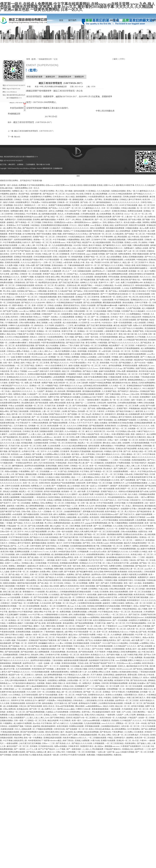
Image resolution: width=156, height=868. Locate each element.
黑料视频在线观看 (74, 391)
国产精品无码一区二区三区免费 (36, 228)
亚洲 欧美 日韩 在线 (19, 557)
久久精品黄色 (118, 234)
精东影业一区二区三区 (37, 300)
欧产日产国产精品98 (23, 251)
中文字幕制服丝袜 (11, 294)
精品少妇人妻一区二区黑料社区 (73, 597)
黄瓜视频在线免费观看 (115, 228)
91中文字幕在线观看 (36, 489)
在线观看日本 (37, 632)
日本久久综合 (71, 340)
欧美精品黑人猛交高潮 (14, 408)
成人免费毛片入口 (49, 709)
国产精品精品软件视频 (23, 500)
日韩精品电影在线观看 (25, 285)
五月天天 (138, 526)
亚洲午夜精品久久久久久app (111, 368)
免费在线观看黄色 (37, 348)
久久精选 (16, 440)
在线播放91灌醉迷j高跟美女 (67, 308)
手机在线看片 (62, 638)
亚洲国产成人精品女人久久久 (131, 529)
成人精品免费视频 (100, 194)
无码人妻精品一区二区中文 (116, 397)
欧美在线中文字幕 (122, 563)
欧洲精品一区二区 (83, 317)
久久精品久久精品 (53, 477)
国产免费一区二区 (86, 320)
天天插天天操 (50, 406)
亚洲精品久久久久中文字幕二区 (92, 563)
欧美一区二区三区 (31, 483)
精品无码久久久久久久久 (23, 391)
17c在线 (95, 592)
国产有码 (104, 566)
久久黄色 (124, 560)
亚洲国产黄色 (138, 331)
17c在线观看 (40, 592)
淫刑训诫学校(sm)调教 (77, 678)
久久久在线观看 (87, 277)
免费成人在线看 (142, 248)
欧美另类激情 (67, 646)
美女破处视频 (149, 658)
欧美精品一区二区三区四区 (20, 620)
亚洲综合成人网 (74, 285)
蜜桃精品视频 (78, 200)
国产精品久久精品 (50, 520)
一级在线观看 (115, 709)
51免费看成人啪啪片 (15, 623)
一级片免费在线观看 (109, 666)
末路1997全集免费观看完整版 (96, 377)
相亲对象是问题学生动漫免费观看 (132, 354)
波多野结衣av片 (99, 271)
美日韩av (39, 517)
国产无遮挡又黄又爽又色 (27, 420)
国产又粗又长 (135, 615)
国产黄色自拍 (106, 732)
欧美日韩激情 (63, 726)
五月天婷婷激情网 (23, 669)
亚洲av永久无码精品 (111, 678)
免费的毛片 (87, 683)
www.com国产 (34, 371)
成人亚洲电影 (23, 197)
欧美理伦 (60, 388)
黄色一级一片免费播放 (33, 738)
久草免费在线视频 (72, 214)
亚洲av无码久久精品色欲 (105, 658)
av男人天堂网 (130, 715)
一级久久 (133, 471)
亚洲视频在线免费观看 (69, 563)
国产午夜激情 (70, 572)
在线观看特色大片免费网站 (41, 197)
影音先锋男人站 (34, 649)
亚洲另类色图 (16, 577)
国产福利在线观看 (12, 652)
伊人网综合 (77, 220)
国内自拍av (135, 391)
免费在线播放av (107, 446)
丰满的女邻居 (56, 320)
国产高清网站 (129, 368)
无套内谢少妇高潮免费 (78, 629)
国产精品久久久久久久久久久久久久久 (124, 343)
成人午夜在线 (134, 237)
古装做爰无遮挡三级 (47, 658)
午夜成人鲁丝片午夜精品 (92, 245)
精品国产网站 (87, 285)
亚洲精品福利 (20, 686)
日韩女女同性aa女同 (26, 549)
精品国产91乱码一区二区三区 (12, 397)
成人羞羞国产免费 (86, 494)
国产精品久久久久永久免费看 (136, 586)
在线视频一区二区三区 (137, 429)
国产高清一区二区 (36, 328)
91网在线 (40, 477)
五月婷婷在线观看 (143, 294)
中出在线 (118, 437)
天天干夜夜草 (100, 652)
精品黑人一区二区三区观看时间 (54, 606)
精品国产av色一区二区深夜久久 (22, 675)
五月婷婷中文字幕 (99, 240)
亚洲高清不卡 (93, 449)
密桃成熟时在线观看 (135, 689)
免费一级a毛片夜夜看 (91, 211)
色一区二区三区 (144, 208)
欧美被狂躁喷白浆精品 (129, 672)
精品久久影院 (109, 706)
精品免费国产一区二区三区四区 (122, 346)
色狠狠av (115, 672)
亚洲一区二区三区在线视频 (26, 368)
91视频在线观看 (115, 377)
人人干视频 (61, 749)
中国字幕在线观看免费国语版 (53, 343)
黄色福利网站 (69, 623)
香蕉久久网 (79, 532)
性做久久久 (89, 529)
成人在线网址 (83, 517)
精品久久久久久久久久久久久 (144, 457)
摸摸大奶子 (44, 371)
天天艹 (68, 220)
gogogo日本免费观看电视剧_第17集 (100, 523)
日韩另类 (105, 683)
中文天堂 (114, 363)
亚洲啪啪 (97, 683)
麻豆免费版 (109, 680)
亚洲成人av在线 (131, 242)
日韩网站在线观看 (69, 617)
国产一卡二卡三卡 (52, 666)
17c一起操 (11, 357)
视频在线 (60, 632)
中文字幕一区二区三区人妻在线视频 (69, 534)
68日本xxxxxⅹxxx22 (95, 380)
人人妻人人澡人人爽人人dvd (20, 678)
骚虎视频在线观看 (115, 534)
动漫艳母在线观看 (136, 523)
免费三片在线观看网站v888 (132, 283)
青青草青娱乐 (99, 231)
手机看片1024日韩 (102, 263)
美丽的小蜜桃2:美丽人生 (56, 683)
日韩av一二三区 (49, 743)
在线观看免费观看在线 (25, 715)
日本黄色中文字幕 (53, 655)
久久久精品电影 (104, 191)
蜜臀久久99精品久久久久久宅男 (141, 660)
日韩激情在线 (20, 283)
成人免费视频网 (31, 658)
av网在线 (125, 268)
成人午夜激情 (36, 520)
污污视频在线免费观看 (85, 658)
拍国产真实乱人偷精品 (145, 368)
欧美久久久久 (6, 417)
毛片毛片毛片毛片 (96, 560)
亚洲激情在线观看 (18, 703)
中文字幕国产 (145, 374)
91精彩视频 (19, 217)
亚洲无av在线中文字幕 (108, 597)
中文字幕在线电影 (103, 340)
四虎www (18, 469)
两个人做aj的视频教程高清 (37, 686)
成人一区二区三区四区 (30, 191)
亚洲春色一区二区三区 (53, 512)
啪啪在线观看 (106, 617)
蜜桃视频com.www (144, 715)
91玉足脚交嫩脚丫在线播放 (16, 615)
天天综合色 (145, 735)
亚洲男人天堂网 (93, 237)
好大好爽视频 (82, 583)
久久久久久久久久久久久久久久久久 (92, 497)
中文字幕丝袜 (47, 723)
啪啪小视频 (57, 234)
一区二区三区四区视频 (86, 752)
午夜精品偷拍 (142, 260)
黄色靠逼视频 (101, 506)
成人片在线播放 (52, 346)
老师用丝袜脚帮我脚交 (23, 240)
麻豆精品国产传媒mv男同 (33, 260)
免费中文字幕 (54, 397)
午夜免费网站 (25, 471)
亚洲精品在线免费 (104, 217)
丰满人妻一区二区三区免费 (68, 480)
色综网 (137, 469)
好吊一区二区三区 (109, 537)
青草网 (81, 506)
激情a (105, 540)
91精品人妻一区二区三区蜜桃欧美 (56, 254)
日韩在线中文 (136, 500)
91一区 (132, 294)
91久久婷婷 (32, 692)
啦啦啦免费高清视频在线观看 (54, 360)
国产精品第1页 (15, 451)
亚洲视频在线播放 (136, 257)
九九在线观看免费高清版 (62, 245)
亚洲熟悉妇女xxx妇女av (64, 222)
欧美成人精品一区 (145, 449)
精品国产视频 (88, 457)
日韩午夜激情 (36, 546)
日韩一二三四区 (139, 557)
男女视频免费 (98, 749)
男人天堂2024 (130, 512)
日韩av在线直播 (87, 540)
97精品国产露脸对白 (113, 749)
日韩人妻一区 (100, 626)
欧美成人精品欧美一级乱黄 (48, 755)
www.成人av (24, 311)
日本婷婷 (112, 540)
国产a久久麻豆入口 (61, 723)
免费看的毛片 (11, 220)
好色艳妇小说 (11, 638)
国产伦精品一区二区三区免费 (107, 686)
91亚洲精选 (15, 540)
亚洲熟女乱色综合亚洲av (133, 534)
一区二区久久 (42, 205)
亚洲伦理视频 (51, 466)
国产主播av (73, 638)
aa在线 (142, 406)
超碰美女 (14, 194)
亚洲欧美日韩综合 (107, 449)
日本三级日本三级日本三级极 (13, 314)
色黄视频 (41, 683)
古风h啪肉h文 (94, 406)
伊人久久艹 (67, 271)
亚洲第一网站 (80, 417)
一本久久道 (28, 560)
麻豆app (122, 337)
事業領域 (114, 20)
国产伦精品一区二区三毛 (42, 242)
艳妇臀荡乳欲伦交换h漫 (48, 283)
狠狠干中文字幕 (17, 477)
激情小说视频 (74, 366)
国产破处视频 (38, 457)
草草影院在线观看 (130, 366)
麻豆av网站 (56, 277)
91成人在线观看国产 (17, 718)
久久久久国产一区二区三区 (70, 208)
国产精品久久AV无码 (54, 577)
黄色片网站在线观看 (19, 380)
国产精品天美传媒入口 (125, 411)
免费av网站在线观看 (58, 403)
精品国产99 (87, 242)
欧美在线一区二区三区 (45, 285)
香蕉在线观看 (35, 343)
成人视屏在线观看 (113, 268)
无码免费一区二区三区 (87, 411)
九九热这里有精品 (87, 274)
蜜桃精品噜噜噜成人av (137, 380)
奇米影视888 (37, 669)
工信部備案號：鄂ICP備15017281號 (38, 164)
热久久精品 (70, 197)
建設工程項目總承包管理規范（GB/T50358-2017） (34, 131)
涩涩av (34, 512)
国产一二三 (90, 686)
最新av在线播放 (101, 423)
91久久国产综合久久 (109, 500)
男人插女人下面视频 (19, 371)
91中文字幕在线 (149, 454)
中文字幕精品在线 (122, 300)
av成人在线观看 (55, 323)
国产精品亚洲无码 (111, 380)
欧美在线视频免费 (127, 520)
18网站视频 (42, 291)
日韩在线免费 (122, 271)
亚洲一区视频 (74, 540)
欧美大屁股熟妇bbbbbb (103, 620)
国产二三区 (128, 469)
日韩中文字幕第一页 (143, 303)
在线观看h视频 (9, 666)
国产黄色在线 (126, 678)
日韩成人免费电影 (98, 609)
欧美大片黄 (6, 454)
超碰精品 (11, 222)
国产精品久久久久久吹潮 (54, 340)
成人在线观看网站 (92, 600)
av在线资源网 (130, 260)
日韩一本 (76, 420)
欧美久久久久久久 (78, 554)
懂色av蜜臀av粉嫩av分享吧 (11, 560)
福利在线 (39, 675)
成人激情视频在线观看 (61, 554)
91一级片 (24, 328)
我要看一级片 (59, 400)
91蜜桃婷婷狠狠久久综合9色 (56, 615)
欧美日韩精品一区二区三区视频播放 (93, 460)
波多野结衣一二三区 (143, 749)
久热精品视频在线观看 (88, 735)
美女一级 (90, 263)
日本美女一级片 (117, 317)
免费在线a (129, 603)
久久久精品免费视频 (71, 509)
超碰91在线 (102, 595)
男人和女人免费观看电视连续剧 (58, 523)
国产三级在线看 (36, 609)
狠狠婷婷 (130, 337)
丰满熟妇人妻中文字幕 (113, 451)
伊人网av (52, 532)
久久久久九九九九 (148, 600)
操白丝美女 (5, 254)
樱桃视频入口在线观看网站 (39, 320)
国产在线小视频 (135, 220)
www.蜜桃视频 (105, 288)
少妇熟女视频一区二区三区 (78, 680)
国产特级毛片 (123, 391)
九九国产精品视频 (133, 308)
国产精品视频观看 (97, 426)
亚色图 (15, 755)
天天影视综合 (51, 280)
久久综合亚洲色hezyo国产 (109, 514)
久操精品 (49, 712)
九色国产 (120, 715)
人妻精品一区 (27, 340)
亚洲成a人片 (137, 678)
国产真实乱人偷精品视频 (67, 517)
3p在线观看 (20, 406)
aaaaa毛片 (149, 569)
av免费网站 (144, 643)
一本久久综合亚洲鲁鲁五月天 (56, 366)
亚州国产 (14, 449)
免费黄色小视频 (20, 394)
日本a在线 (38, 414)
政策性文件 (50, 77)
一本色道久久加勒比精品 (104, 285)
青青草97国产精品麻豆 (37, 680)
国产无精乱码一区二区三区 (115, 629)
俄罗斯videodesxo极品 (66, 709)
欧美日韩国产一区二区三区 (127, 489)
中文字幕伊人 (136, 638)
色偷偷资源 (117, 197)
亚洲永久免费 (58, 572)
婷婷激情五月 (111, 414)
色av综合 (36, 723)
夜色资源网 (116, 288)
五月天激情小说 (21, 426)
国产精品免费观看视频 (84, 623)
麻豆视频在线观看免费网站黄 (87, 500)
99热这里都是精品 (130, 609)
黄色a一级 (131, 191)
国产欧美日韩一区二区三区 (101, 234)
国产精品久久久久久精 (39, 537)
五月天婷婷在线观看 (30, 695)
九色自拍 (28, 457)
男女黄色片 (108, 469)
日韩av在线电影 (127, 360)
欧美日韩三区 (100, 431)
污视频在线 (123, 220)
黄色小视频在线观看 (66, 297)
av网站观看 (92, 612)
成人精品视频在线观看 (102, 242)
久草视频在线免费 (45, 474)
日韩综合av (11, 351)
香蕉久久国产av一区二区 (77, 360)
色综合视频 (92, 595)
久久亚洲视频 (64, 546)
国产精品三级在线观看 (20, 411)
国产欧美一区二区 (21, 609)
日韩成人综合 (69, 686)
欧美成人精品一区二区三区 (142, 554)
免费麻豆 (16, 191)
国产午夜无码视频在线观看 (112, 260)
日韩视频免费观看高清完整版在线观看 (76, 592)
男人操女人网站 (50, 408)
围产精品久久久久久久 (60, 363)
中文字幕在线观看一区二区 (85, 632)
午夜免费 (37, 383)
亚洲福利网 (44, 271)
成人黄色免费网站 (119, 729)
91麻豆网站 (20, 506)
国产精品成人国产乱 (8, 546)
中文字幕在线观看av (79, 363)
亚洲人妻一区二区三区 (75, 400)
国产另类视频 (48, 669)
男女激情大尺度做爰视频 (81, 451)
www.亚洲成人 (96, 225)
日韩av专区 (61, 752)
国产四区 (121, 537)
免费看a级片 (129, 248)
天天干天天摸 (92, 646)
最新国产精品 (48, 440)
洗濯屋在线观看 (7, 729)
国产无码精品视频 (37, 200)
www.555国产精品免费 (127, 626)
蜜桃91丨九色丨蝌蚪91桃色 (45, 626)
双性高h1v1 (5, 540)
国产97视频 (141, 480)
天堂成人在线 (83, 663)
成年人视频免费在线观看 (129, 357)
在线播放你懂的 (85, 580)
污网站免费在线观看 (135, 240)
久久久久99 (151, 311)
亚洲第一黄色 (97, 698)
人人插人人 (87, 749)
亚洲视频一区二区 (56, 357)
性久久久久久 (146, 277)
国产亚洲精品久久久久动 (118, 552)
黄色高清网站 (98, 580)
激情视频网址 (100, 529)
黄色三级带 (86, 240)
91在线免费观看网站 (55, 337)
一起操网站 (37, 440)
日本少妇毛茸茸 (87, 509)
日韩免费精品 (76, 371)
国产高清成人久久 (63, 743)
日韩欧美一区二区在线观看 (68, 202)
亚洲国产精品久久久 (109, 492)
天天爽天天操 (100, 623)
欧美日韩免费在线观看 (102, 429)
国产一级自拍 (110, 669)
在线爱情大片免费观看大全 (140, 620)
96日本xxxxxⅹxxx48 (40, 357)
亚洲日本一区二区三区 (46, 638)
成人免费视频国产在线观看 (125, 420)
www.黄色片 (106, 211)
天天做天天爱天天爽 (84, 620)
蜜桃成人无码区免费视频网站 (144, 383)
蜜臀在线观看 (129, 635)
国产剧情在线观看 (86, 652)
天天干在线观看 (23, 225)
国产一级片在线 (124, 640)
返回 (115, 59)
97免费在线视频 (124, 463)
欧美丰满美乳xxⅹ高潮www (42, 437)
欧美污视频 (127, 245)
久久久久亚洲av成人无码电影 (119, 457)
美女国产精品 (24, 194)
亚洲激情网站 (6, 191)
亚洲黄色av (11, 225)
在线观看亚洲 (111, 463)
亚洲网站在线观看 (22, 552)
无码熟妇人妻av (28, 563)
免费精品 (36, 503)
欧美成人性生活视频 (131, 377)
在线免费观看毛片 (51, 620)
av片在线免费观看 (67, 620)
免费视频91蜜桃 (17, 211)
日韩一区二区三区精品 (53, 263)
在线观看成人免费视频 (57, 680)
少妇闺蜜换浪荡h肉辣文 (111, 726)
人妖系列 (12, 434)
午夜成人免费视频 (72, 357)
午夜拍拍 (28, 726)
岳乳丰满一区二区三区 (136, 629)
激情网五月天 (52, 434)
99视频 (110, 652)
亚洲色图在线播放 (111, 200)
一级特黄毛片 (149, 529)
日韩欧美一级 (28, 231)
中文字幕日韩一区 (20, 354)
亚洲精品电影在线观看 (53, 738)
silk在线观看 (17, 514)
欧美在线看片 (139, 417)
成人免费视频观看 (42, 652)
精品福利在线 (98, 451)
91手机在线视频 (23, 534)
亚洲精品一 (62, 540)
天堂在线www (122, 663)
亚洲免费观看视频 (41, 698)
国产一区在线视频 (120, 620)
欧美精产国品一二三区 (69, 506)
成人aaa (71, 606)
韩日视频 (151, 632)
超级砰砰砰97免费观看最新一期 (59, 200)
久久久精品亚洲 (82, 489)
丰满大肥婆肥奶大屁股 (121, 434)
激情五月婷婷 (64, 466)
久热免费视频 (141, 520)
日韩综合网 (102, 403)
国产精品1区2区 (85, 577)
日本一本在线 (141, 723)
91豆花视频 (75, 666)
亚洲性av (64, 346)
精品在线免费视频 (92, 732)
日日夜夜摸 (139, 732)
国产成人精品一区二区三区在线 (41, 557)
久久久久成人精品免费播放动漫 (75, 446)
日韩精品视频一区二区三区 (112, 546)
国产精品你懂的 (27, 652)
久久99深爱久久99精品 (138, 552)
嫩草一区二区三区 (16, 280)
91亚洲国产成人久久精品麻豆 (133, 311)
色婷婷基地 (50, 549)
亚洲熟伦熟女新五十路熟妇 (46, 540)
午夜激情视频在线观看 (34, 408)
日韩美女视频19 (56, 686)
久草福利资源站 (71, 577)
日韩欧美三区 (11, 420)
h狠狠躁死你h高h (96, 348)
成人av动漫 (97, 577)
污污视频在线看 (12, 323)
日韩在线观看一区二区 (83, 311)
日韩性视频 (147, 446)
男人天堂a (60, 191)
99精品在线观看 (27, 497)
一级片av (143, 497)
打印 (122, 59)
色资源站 (21, 291)
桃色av (145, 638)
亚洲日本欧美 (45, 483)
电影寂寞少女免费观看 (139, 575)
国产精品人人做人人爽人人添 (46, 600)
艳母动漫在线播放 (143, 285)
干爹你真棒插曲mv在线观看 (56, 328)
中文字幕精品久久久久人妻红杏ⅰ (77, 675)
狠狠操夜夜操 (132, 371)
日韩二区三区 (29, 529)
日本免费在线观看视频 (127, 403)
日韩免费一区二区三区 (133, 703)
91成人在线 (104, 589)
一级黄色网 (111, 715)
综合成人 (97, 537)
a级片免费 (82, 492)
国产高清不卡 (6, 503)
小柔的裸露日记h (130, 695)
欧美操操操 (123, 572)
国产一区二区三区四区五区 (63, 609)
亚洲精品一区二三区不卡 (107, 354)
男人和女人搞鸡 (10, 291)
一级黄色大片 (139, 540)
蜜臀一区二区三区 (8, 285)
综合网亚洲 (69, 569)
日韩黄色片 (6, 603)
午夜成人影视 (130, 265)
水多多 (46, 517)
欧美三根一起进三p (89, 486)
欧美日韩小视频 (7, 552)
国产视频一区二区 (20, 643)
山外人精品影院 (86, 480)
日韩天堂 (42, 337)
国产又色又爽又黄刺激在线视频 (100, 325)
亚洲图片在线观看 (23, 357)
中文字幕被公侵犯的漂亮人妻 (15, 741)
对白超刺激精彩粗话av (117, 497)
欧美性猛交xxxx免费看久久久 (18, 288)
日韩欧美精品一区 (69, 268)
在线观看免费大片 (66, 251)
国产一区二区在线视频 (40, 471)
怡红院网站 (66, 477)
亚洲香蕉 (23, 320)
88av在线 (80, 194)
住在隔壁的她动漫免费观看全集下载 (85, 546)
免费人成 (28, 383)
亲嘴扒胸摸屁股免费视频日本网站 (100, 251)
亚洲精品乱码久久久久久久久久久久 (22, 377)
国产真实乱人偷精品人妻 (37, 752)
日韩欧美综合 (48, 222)
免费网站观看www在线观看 (36, 629)
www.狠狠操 (38, 340)
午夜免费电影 (120, 446)
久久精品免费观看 (67, 317)
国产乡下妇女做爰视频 (97, 689)
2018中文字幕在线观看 (128, 205)
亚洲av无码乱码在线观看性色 (50, 580)
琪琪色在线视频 (117, 543)
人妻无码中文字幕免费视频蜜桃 (127, 348)
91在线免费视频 (44, 554)
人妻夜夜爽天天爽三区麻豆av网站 (118, 331)
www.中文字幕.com (36, 615)
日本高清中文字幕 (69, 348)
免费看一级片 (94, 583)
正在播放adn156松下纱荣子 (93, 397)
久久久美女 (28, 469)
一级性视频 (50, 560)
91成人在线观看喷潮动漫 (51, 689)
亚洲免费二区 (71, 698)
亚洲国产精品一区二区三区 (44, 237)
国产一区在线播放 (114, 609)
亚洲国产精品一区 (16, 383)
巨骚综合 (151, 251)
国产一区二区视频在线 (116, 308)
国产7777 (104, 294)
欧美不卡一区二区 (93, 265)
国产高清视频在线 (104, 586)
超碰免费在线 (101, 274)
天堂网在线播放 (116, 583)
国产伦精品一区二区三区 (135, 234)
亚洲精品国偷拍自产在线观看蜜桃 (141, 386)
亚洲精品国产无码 (59, 566)
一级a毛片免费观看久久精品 (65, 351)
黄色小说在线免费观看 (119, 592)
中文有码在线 (16, 431)
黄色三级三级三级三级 (128, 334)
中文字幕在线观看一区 (54, 260)
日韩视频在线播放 (8, 460)
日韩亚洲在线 (36, 411)
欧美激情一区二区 (69, 492)
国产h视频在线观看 (31, 514)
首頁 (61, 20)
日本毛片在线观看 (96, 669)
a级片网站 (15, 274)
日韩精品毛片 (14, 237)
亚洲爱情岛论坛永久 (97, 695)
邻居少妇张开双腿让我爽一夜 (96, 291)
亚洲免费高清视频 (23, 632)
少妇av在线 (135, 394)
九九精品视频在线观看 (32, 494)
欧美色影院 (95, 517)
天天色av (72, 423)
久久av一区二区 (131, 214)
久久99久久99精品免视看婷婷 (121, 194)
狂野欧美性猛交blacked (135, 617)
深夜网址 (146, 222)
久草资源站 (110, 411)
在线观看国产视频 (16, 726)
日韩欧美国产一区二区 (80, 300)
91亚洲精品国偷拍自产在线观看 (70, 303)
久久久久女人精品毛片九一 (32, 263)
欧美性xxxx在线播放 (114, 695)
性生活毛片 (19, 205)
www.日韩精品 (15, 695)
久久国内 (68, 388)
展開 (78, 176)
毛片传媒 (15, 489)
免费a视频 (91, 755)
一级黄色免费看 (12, 743)
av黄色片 (36, 689)
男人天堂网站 (124, 638)
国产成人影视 (40, 623)
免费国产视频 (47, 383)
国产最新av (80, 337)
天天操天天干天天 (118, 314)
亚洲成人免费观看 (82, 741)
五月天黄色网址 (134, 729)
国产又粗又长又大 (128, 514)
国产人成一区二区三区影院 (135, 251)
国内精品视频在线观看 (130, 277)
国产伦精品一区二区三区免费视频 (49, 231)
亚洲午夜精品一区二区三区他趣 (100, 483)
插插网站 (7, 271)
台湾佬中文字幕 (28, 451)
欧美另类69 (85, 655)
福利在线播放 (48, 703)
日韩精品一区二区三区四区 (34, 577)
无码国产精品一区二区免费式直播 (25, 603)
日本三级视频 (64, 600)
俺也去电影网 (53, 721)
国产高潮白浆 (100, 557)
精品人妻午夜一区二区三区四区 (20, 414)
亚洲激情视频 (129, 566)
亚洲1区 (69, 718)
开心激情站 (143, 242)
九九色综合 (13, 400)
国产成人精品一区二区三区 (69, 280)
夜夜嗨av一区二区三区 (43, 240)
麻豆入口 (90, 431)
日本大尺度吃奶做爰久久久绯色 (107, 480)
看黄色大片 (51, 303)
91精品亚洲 (5, 371)
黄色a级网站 (31, 580)
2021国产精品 (34, 646)
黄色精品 (50, 391)
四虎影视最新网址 (139, 460)
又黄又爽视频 (75, 526)
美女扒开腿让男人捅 (76, 463)
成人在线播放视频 (11, 706)
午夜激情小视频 (111, 580)
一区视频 (9, 523)
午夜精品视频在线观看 (10, 732)
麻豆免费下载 (55, 646)
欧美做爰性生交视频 (128, 291)
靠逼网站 (116, 360)
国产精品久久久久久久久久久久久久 (15, 660)
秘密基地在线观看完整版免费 (76, 660)
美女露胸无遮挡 (28, 403)
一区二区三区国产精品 (25, 366)
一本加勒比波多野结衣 (23, 463)
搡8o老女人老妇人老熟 (112, 443)
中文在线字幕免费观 (47, 480)
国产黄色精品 (103, 569)
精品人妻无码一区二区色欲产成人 (65, 274)
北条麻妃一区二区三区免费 (128, 406)
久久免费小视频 (12, 265)
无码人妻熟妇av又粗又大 (113, 222)
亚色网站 (37, 220)
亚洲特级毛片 (120, 738)
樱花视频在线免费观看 (112, 303)
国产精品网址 (32, 509)
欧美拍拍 (15, 454)
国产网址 (99, 200)
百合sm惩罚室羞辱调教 (65, 706)
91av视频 (32, 755)
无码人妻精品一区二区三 (131, 454)
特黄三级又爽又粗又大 (136, 698)
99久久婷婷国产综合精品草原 (105, 328)
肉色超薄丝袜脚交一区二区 (143, 543)
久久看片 (53, 552)
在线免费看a (17, 529)
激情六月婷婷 (9, 202)
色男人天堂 (33, 380)
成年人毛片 (38, 463)
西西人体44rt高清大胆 (91, 566)
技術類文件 (79, 77)
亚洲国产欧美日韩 (139, 231)
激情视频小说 (51, 489)
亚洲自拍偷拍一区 (59, 265)
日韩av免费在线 (10, 709)
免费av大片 (138, 325)
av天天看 (130, 477)
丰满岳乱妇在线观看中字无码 (61, 417)
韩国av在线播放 (12, 471)
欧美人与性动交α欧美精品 (100, 729)
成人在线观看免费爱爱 (90, 666)
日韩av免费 (30, 265)
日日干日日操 (123, 500)
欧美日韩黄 (70, 529)
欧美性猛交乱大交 (69, 497)
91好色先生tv (107, 323)
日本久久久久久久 (70, 320)
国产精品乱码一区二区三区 (54, 194)
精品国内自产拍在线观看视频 (63, 483)
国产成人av (77, 457)
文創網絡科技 (58, 168)
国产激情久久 (116, 263)
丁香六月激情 (74, 346)
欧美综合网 (12, 360)
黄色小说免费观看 (98, 228)
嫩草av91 (64, 586)
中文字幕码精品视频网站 (72, 334)
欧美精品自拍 (69, 500)
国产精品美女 (146, 343)
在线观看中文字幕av (129, 509)
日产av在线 (127, 712)
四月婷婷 (28, 595)
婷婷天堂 (57, 268)
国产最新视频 (143, 320)
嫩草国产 (42, 700)
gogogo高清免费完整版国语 (89, 294)
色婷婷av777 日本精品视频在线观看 (78, 231)
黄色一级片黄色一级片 (76, 454)
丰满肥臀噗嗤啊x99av (139, 288)
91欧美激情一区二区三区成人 (28, 586)
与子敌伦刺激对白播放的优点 (24, 683)
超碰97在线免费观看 (107, 371)
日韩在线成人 (79, 700)
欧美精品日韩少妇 (96, 360)
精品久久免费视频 (33, 314)
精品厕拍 (105, 400)
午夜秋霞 (146, 314)
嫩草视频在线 (18, 466)
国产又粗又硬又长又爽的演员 (134, 437)
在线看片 (125, 575)
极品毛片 (128, 543)
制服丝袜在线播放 (49, 649)
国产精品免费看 (130, 449)
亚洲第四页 (45, 429)
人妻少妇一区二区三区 (134, 217)
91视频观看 (83, 560)
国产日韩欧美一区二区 (67, 640)
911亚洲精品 (91, 191)
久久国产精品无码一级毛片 (94, 334)
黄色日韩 (124, 280)
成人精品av (99, 746)
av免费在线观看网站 (17, 509)
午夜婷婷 (98, 540)
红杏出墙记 (141, 291)
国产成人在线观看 (145, 646)
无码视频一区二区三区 (37, 426)
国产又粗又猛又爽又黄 (69, 537)
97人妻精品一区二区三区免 (36, 721)
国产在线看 (37, 454)
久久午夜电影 (33, 271)
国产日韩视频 (6, 755)
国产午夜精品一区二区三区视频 (28, 222)
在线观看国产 (22, 434)
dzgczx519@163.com (13, 89)
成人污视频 (143, 609)
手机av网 (20, 666)
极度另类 (139, 411)
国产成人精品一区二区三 (54, 217)
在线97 (8, 563)
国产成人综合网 (85, 314)
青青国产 (47, 274)
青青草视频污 (127, 606)
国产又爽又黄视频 (43, 265)
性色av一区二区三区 (122, 612)
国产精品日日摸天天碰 (75, 343)
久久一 (40, 512)
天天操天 (144, 466)
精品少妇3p (11, 334)
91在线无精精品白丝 (77, 237)
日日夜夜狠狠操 (118, 649)
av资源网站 (38, 469)
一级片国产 (73, 560)
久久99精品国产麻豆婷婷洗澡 (135, 340)
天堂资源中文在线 (52, 457)
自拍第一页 (143, 718)
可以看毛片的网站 (47, 191)
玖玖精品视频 (140, 580)
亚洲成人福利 (19, 363)
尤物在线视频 (118, 586)
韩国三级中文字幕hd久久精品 (12, 635)
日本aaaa (126, 394)
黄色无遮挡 (50, 732)
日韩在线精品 (20, 214)
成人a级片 (48, 354)
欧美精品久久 (150, 283)
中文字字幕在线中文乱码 (19, 537)
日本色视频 (134, 643)
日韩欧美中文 (25, 655)
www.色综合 (81, 380)
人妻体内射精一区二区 (64, 669)
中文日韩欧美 (65, 721)
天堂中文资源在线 (78, 254)
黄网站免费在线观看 (17, 752)
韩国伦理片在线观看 (137, 225)
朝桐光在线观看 (10, 331)
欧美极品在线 (93, 597)
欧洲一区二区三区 (141, 709)
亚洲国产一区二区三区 (27, 638)
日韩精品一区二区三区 (79, 466)
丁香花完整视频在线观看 (45, 388)
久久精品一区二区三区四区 (59, 300)
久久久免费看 (54, 451)
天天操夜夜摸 (127, 709)
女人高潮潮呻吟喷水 (86, 340)
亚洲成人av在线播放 (89, 357)
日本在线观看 (44, 368)
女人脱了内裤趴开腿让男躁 (132, 655)
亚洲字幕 (123, 380)
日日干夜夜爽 (148, 526)
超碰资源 (11, 506)
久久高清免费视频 (119, 600)
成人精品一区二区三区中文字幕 (45, 251)
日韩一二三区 (30, 477)
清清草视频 (82, 351)
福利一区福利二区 (139, 400)
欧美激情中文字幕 (122, 680)
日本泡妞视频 (58, 380)
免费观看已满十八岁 (79, 672)
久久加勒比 (37, 678)
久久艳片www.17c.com (40, 552)
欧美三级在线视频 (8, 586)
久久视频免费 (56, 271)
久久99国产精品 (97, 680)
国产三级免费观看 (128, 480)
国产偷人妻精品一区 (101, 314)
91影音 (47, 277)
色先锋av (55, 317)
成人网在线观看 (121, 237)
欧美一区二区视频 (8, 308)
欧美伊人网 (63, 408)
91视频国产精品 (52, 386)
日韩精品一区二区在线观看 (12, 457)
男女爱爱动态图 (58, 529)
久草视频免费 (83, 552)
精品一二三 (76, 477)
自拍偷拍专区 (27, 237)
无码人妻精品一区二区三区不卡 (20, 268)
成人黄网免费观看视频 (35, 506)
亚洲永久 (64, 735)
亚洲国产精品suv (119, 698)
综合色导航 (24, 755)
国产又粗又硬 (112, 254)
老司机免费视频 (115, 366)
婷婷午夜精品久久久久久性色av (76, 234)
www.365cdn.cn (12, 92)
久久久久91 (72, 426)
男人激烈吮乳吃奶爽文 (94, 388)
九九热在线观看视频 (92, 723)
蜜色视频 (121, 414)
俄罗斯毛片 (29, 280)
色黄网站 (71, 575)
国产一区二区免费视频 (116, 477)
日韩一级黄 (19, 721)
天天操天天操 (14, 446)
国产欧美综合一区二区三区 (127, 374)
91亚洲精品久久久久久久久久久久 (75, 228)
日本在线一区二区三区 (122, 351)
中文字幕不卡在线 (25, 698)
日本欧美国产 (96, 643)
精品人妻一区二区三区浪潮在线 (70, 692)
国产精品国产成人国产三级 (89, 260)
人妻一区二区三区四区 (51, 411)
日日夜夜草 (65, 451)
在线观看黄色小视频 (70, 314)
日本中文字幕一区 (18, 254)
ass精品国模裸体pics (94, 706)
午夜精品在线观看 (74, 429)
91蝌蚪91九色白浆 (84, 709)
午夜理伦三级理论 (95, 549)
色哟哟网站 (114, 569)
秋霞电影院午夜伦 (126, 580)
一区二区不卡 (41, 451)
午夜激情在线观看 (46, 534)
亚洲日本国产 (39, 308)
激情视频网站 (82, 197)
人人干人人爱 (23, 546)
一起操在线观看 (107, 300)
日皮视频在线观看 (41, 443)
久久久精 (146, 746)
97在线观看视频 (114, 575)
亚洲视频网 (80, 686)
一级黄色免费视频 (112, 560)
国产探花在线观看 (35, 706)
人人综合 (125, 288)
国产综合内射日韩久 (89, 420)
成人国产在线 (141, 632)
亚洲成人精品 (109, 225)
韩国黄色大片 (30, 205)
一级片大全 (113, 638)
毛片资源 (94, 283)
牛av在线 (118, 285)
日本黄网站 (93, 589)
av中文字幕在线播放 (110, 520)
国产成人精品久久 (134, 388)
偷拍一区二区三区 (27, 449)
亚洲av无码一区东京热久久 (18, 348)
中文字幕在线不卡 (23, 423)
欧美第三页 (52, 291)
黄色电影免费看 (101, 277)
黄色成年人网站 (38, 655)
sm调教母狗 (106, 600)
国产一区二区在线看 (40, 417)
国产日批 (32, 526)
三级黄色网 (111, 271)
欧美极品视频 (27, 443)
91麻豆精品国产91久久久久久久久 (15, 386)
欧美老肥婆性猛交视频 (25, 346)
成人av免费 (144, 228)
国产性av (147, 655)
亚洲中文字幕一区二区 (20, 572)
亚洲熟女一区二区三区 (16, 712)
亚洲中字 (102, 283)
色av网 (109, 197)
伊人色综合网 (60, 391)
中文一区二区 (93, 363)
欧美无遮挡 (40, 549)
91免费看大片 (18, 595)
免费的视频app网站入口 (106, 408)
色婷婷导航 (112, 403)
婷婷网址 (81, 640)
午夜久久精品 (79, 646)
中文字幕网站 (97, 374)
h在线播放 (44, 646)
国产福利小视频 (113, 655)
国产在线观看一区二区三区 (77, 729)
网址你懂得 (66, 277)
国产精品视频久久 (126, 363)
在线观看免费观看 (121, 471)
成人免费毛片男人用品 (12, 228)
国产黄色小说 (135, 280)
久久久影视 (143, 334)
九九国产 (10, 368)
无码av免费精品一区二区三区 (52, 503)
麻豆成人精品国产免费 (123, 325)
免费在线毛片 (144, 366)
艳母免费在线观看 (43, 529)
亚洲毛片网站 (49, 678)
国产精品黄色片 (113, 509)
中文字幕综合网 (86, 537)
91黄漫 (22, 265)
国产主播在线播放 (114, 394)
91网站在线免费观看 (40, 423)
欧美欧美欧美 (111, 426)
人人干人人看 (32, 749)
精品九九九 (148, 689)
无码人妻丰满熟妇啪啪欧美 (16, 680)
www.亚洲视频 (121, 660)
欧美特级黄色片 (134, 600)
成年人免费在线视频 (77, 615)
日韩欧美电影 (83, 426)
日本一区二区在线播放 (111, 208)
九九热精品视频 (77, 723)
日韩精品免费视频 (53, 348)
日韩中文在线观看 (12, 486)
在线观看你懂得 (13, 328)
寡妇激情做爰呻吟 (49, 726)
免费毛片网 (89, 532)
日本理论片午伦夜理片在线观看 (73, 755)
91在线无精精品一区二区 (98, 474)
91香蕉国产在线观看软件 (131, 746)
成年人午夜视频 (144, 626)
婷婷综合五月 (129, 285)
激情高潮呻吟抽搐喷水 (138, 268)
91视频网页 (72, 374)
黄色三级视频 (42, 323)
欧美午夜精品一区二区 (114, 512)
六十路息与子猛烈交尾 (27, 331)
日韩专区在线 (60, 729)
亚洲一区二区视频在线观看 (23, 517)
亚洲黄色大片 (119, 483)
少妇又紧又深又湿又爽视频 (30, 743)
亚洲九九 (122, 666)
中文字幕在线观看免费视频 (46, 294)
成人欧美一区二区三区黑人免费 (67, 437)
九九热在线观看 (54, 446)
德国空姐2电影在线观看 (27, 583)
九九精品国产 (80, 251)
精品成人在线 (133, 497)
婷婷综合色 (109, 388)
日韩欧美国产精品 (141, 474)
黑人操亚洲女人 (53, 592)
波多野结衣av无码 (99, 575)
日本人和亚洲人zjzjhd (100, 543)
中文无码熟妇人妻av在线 (126, 431)
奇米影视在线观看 (106, 646)
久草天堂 (54, 248)
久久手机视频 (140, 337)
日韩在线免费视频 (134, 446)
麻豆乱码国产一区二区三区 (18, 746)
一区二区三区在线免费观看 (29, 606)
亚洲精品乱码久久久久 (140, 300)
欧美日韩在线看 (138, 486)
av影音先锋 (68, 263)
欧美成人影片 (112, 334)
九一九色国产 (39, 391)
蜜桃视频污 (22, 566)
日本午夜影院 (56, 371)
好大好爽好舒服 (29, 234)
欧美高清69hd (74, 586)
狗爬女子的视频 (114, 311)
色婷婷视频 (65, 666)
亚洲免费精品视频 (110, 577)
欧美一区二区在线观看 (84, 557)
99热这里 (93, 569)
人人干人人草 (6, 354)
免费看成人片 (37, 486)
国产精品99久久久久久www (87, 368)
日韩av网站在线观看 (118, 589)
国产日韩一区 (118, 217)
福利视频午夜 (36, 194)
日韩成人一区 (70, 583)
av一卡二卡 (55, 471)
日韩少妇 (23, 706)
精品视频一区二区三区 (34, 406)
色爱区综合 (143, 532)
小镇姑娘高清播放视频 (117, 240)
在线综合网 (81, 483)
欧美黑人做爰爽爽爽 (13, 494)
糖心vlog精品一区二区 (59, 526)
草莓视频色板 (135, 408)
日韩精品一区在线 (22, 200)
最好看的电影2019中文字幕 (138, 666)
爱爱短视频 (87, 429)
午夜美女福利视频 (49, 202)
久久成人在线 (81, 606)
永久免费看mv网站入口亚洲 (54, 454)
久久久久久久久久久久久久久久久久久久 (59, 589)
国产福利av (78, 291)
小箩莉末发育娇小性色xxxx (42, 288)
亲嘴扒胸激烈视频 (126, 595)
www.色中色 (96, 323)
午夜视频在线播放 (8, 388)
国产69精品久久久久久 (143, 194)
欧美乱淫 (18, 260)
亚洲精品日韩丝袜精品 (29, 480)
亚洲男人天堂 (113, 205)
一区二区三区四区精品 (115, 743)
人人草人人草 (9, 474)
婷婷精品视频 (22, 300)
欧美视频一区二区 (136, 271)
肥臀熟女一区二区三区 (126, 723)
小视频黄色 (74, 440)
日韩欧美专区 (74, 746)
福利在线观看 (79, 191)
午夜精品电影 (61, 463)
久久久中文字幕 (40, 500)
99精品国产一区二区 (85, 626)
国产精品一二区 (30, 735)
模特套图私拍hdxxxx (83, 222)
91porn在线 (71, 194)
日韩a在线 (129, 474)
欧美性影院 (26, 486)
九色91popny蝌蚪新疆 (91, 721)
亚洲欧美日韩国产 (111, 549)
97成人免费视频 (136, 658)
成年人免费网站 (60, 514)
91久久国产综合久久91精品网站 (131, 328)
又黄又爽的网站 (139, 712)
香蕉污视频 (151, 698)
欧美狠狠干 (100, 394)
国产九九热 (84, 514)
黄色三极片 (60, 732)
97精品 (110, 738)
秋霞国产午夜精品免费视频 (60, 205)
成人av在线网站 (135, 663)
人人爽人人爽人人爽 (27, 245)
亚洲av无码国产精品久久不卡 (55, 414)
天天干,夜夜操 (96, 675)
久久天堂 (34, 534)
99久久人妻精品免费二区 (25, 729)
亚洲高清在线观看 (12, 263)
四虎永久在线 (37, 620)
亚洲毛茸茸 (33, 643)
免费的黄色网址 (132, 537)
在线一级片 (8, 363)
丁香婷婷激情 (50, 632)
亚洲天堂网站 (65, 469)
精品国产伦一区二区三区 (91, 366)
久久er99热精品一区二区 (75, 431)
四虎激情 (115, 721)
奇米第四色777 (122, 658)
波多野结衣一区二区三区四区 (127, 700)
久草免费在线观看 (88, 214)
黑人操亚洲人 (61, 285)
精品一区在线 (22, 460)
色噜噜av (12, 566)
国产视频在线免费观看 (59, 423)
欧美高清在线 (49, 463)
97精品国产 (133, 718)
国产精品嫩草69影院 (85, 572)
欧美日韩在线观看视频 (44, 449)
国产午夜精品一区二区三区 (101, 471)
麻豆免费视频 (80, 325)
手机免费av (36, 202)
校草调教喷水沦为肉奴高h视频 (25, 248)
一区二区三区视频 (116, 474)
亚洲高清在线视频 (25, 220)
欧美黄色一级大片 (55, 543)
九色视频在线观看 (51, 469)
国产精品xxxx (31, 291)
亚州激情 (34, 746)
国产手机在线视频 (41, 597)
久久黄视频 (76, 354)
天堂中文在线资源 (56, 460)
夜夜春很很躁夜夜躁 (100, 709)
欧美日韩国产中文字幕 (76, 434)
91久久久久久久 (45, 380)
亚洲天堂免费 (87, 526)
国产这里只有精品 (50, 546)
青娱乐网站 (19, 738)
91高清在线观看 (147, 351)
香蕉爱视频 (108, 348)
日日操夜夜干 (101, 457)
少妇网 (64, 411)
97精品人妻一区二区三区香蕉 (66, 288)
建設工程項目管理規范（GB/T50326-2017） (33, 122)
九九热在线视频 (100, 311)
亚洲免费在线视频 (79, 612)
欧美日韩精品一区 (74, 683)
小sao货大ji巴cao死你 (98, 552)
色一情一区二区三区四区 (120, 400)
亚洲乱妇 (119, 449)
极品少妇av (73, 635)
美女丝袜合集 (137, 612)
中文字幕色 (85, 471)
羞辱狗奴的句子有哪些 (89, 288)
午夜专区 (101, 411)
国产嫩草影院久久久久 (112, 245)
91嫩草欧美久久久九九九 (129, 305)
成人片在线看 (44, 420)
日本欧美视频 (41, 563)
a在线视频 (134, 563)
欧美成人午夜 (79, 263)
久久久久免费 (117, 340)
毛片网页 (76, 205)
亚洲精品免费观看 (10, 520)
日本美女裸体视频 (36, 354)
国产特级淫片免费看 (88, 635)
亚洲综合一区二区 (147, 537)
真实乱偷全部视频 (58, 429)
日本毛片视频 (120, 503)
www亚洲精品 (26, 454)
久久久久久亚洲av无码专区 (36, 397)
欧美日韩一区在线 (34, 254)
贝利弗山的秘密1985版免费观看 (136, 197)
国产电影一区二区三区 (93, 692)
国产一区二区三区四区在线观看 (123, 320)
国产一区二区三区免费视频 (106, 220)
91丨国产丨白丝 (113, 283)
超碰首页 (107, 603)
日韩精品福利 (71, 217)
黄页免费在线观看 (55, 623)
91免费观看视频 (133, 692)
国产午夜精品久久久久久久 (19, 672)
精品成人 (47, 609)
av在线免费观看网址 (24, 308)
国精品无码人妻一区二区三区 (132, 569)
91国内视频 (29, 623)
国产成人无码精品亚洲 (70, 471)
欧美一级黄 (116, 712)
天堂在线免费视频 (58, 652)
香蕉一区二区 (30, 211)
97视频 (19, 334)
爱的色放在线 (138, 506)
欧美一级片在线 (92, 337)
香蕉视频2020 (28, 592)
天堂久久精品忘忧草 (133, 317)
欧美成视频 (50, 308)
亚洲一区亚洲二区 (39, 305)
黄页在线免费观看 (101, 386)
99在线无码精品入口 (107, 466)
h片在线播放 (83, 348)
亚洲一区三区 (102, 632)
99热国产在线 (82, 695)
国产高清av (53, 208)
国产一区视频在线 (59, 486)
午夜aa (11, 406)
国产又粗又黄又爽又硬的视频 (137, 597)
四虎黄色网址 (131, 743)
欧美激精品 (54, 537)
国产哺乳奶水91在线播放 (71, 397)
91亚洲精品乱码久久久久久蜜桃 (60, 311)
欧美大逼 (71, 403)
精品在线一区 (65, 257)
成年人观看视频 (71, 460)
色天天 (65, 629)
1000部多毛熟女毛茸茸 (67, 552)
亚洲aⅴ (125, 257)
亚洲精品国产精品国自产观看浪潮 (43, 640)
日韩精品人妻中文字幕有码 (131, 200)
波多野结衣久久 (81, 569)
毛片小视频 (69, 337)
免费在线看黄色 (125, 254)
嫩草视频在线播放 (49, 220)
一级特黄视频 (147, 280)
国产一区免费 (82, 589)
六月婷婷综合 (84, 638)
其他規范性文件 (45, 59)
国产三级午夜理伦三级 (93, 248)
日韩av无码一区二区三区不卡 (12, 532)
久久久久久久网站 (27, 294)
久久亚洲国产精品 (109, 391)
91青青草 (61, 220)
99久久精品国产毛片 (73, 211)
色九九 (61, 214)
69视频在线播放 (132, 228)
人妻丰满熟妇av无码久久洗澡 (94, 477)
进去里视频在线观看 (81, 643)
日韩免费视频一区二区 (116, 689)
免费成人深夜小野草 (38, 311)
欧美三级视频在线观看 (44, 431)
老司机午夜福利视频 (52, 492)
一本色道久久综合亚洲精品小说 (71, 715)
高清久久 (62, 434)
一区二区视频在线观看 (97, 738)
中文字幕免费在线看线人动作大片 (17, 242)
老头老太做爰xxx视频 (133, 222)
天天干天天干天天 (94, 678)
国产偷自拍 (20, 474)
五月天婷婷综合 (149, 500)
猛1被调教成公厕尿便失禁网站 (119, 557)
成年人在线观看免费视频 (26, 554)
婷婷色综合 (39, 325)
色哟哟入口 (85, 283)
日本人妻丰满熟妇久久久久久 (108, 454)
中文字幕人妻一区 (44, 245)
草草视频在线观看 (93, 726)
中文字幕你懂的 (60, 240)
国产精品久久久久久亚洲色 (112, 265)
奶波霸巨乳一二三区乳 (65, 325)
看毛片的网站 (91, 343)
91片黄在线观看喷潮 (135, 503)
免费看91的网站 (116, 566)
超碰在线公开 (33, 566)
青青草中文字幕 (18, 700)
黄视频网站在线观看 (15, 569)
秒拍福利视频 (77, 257)
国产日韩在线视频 (80, 406)
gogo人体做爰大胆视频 (96, 254)
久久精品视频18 (52, 506)
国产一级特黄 (20, 749)
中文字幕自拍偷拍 (34, 589)
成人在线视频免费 (133, 414)
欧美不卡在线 (62, 560)
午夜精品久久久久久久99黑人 (98, 615)
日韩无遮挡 (59, 431)
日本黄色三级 (28, 431)
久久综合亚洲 (46, 603)
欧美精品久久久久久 (12, 277)
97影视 (53, 517)
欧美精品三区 (98, 414)
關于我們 (72, 20)
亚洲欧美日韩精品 (119, 211)
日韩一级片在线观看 (106, 489)
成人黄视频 (78, 732)
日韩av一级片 (113, 440)
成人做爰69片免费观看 (146, 549)
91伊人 (105, 366)
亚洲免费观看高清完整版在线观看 (55, 225)
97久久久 (74, 225)
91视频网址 (8, 723)
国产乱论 (89, 640)
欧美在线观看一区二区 (57, 426)
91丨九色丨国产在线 (87, 408)
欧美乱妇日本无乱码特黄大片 (74, 689)
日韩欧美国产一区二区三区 (26, 297)
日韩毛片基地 (147, 202)
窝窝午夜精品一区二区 (22, 305)
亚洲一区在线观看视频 (123, 323)
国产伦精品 (18, 523)
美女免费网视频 (27, 540)
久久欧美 (47, 486)
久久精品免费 (66, 457)
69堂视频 (68, 643)
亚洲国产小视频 (27, 277)
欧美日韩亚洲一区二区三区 (65, 383)
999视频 (115, 357)
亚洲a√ (56, 257)
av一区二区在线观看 (24, 689)
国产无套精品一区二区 (18, 646)
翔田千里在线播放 (44, 234)
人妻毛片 (4, 672)
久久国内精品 (143, 420)
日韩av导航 (26, 512)
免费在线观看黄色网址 (60, 672)
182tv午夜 (110, 431)
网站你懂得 (80, 706)
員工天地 (3, 164)
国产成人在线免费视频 (93, 303)
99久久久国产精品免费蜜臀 (36, 532)
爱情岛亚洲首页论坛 (72, 305)
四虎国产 (150, 629)
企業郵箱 (20, 164)
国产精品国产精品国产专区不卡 (74, 595)
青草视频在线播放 (148, 394)
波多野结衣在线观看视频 (35, 466)
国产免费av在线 (103, 280)
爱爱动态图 (47, 494)
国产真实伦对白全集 (139, 680)
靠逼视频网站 (149, 583)
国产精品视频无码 (11, 437)
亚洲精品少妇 (128, 749)
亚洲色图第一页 (94, 351)
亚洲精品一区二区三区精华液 (88, 297)
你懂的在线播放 (71, 260)
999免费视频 (70, 380)
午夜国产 (46, 317)
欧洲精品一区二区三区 (70, 655)
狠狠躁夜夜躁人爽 (89, 354)
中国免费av (52, 700)
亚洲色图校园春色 (82, 609)
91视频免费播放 (74, 240)
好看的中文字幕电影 (137, 517)
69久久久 (30, 388)
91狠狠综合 (95, 300)
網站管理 (12, 164)
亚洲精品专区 (42, 211)
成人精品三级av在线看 (50, 586)
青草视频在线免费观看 (119, 683)
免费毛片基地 (44, 509)
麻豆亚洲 (11, 208)
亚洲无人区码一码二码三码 (128, 297)
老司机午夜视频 (138, 706)
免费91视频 (59, 569)
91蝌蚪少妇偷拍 (118, 603)
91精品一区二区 (103, 635)
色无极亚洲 (39, 277)
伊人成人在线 (12, 320)
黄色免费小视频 (145, 509)
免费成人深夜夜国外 (141, 546)
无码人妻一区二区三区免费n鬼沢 (126, 735)
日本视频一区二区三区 (129, 440)
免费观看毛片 (143, 577)
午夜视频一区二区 (108, 406)
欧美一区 (94, 466)
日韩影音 (88, 194)
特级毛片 (143, 463)
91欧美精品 (35, 225)
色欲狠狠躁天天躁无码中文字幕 (102, 660)
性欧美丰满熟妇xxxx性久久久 (75, 738)
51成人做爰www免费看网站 (89, 617)
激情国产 (114, 486)
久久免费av (89, 200)
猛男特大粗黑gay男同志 (64, 557)
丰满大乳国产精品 (74, 242)
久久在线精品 (54, 595)
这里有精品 (88, 386)
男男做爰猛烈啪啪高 (74, 377)
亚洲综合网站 (77, 469)
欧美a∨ (147, 678)
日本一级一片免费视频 (66, 649)
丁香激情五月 (112, 626)
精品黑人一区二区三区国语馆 (90, 443)
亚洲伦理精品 (109, 675)
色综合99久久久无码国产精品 (21, 626)
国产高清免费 (100, 509)
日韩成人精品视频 (129, 208)
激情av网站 (39, 612)
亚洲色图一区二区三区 (66, 626)
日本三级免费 (83, 383)
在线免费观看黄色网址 (96, 554)
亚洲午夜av (87, 712)
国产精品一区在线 (14, 231)
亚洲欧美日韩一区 (108, 297)
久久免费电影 (116, 635)
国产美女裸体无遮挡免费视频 (36, 208)
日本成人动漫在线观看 (67, 294)
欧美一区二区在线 (41, 635)
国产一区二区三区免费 (145, 752)
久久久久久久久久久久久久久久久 (126, 202)
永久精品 (138, 583)
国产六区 (127, 451)
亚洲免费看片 (146, 397)
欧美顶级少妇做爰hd (137, 683)
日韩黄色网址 (75, 712)
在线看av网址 (45, 572)
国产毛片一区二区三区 (92, 520)
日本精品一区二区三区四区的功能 (63, 443)
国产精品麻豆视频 (88, 280)
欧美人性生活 (49, 706)
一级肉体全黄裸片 (93, 400)
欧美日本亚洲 (145, 297)
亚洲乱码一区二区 (124, 741)
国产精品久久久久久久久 (140, 426)
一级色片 (7, 489)
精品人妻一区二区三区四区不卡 (136, 263)
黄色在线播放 (128, 303)
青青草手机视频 (15, 234)
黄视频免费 (17, 663)
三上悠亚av (16, 563)
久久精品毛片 (55, 228)
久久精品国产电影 (65, 291)
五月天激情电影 (93, 492)
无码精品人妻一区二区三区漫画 (93, 308)
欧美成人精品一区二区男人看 (144, 451)
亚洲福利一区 (27, 597)
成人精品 (79, 529)
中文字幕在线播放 (147, 305)
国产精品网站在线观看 (85, 394)
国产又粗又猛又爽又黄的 (69, 283)
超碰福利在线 (121, 675)
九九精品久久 (44, 248)
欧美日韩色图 (78, 388)
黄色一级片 (129, 583)
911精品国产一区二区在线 (38, 394)
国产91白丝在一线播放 (144, 363)
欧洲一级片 (77, 721)
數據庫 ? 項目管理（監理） (26, 59)
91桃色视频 (71, 752)
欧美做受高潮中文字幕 (144, 477)
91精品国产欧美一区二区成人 (98, 434)
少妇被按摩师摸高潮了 (73, 512)
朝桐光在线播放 (10, 583)
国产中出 (151, 460)
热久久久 (93, 489)
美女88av (23, 489)
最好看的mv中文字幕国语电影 (21, 612)
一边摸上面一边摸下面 (106, 752)
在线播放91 (34, 572)
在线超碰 (119, 251)
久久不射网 (50, 325)
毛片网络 (136, 351)
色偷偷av (29, 635)
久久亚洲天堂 (84, 323)
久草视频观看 (99, 743)
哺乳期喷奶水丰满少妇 (122, 383)
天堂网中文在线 (84, 268)
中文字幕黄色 (32, 214)
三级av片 (110, 563)
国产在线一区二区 (88, 202)
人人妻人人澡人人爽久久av (42, 351)
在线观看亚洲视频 (19, 271)
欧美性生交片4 (31, 700)
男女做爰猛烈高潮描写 (101, 712)
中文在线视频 (125, 460)
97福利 (132, 632)
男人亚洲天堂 (118, 214)
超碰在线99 (110, 231)
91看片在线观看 (84, 374)
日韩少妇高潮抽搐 (8, 366)
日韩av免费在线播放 (27, 323)
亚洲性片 (39, 366)
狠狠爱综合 (113, 595)
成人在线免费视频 (104, 214)
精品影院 (150, 557)
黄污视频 (69, 191)
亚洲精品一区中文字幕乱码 (114, 692)
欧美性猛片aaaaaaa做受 (34, 217)
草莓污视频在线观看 (141, 254)
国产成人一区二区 (120, 429)
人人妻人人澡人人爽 (37, 434)
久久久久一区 (112, 529)
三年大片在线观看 (148, 726)
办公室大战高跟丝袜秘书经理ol (93, 205)
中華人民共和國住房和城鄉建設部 (53, 87)
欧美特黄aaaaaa (59, 242)
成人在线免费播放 (114, 257)
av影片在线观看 (104, 357)
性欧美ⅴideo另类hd (95, 629)
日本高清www (59, 197)
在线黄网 (126, 443)
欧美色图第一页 (27, 325)
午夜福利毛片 (142, 346)
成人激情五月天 (78, 523)
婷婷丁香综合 (68, 741)
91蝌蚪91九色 (14, 325)
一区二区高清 (133, 397)
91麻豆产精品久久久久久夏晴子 (65, 494)
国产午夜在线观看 (16, 629)
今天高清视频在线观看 (41, 672)
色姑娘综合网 (119, 617)
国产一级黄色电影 (74, 749)
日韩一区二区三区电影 (136, 589)
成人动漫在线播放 (70, 323)
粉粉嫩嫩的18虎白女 (47, 643)
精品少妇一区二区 (123, 706)
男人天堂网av (36, 617)
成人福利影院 (18, 658)
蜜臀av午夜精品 (23, 351)
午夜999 (143, 741)
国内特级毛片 (39, 560)
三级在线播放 (58, 660)
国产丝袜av (114, 291)
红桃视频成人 (47, 400)
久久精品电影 (122, 718)
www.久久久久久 (108, 723)
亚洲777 (45, 460)
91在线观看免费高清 (97, 197)
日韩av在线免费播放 (129, 532)
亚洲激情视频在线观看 (57, 374)
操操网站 (130, 738)
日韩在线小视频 (81, 669)
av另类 (121, 597)
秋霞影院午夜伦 (87, 746)
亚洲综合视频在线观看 (37, 374)
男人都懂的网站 (98, 268)
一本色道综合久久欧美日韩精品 (48, 497)
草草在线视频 (114, 277)
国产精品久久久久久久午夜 (116, 494)
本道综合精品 (18, 429)
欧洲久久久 (6, 700)
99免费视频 (49, 569)
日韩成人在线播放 (55, 305)
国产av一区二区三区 (124, 540)
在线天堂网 (21, 388)
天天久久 (27, 523)
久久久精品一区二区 (117, 386)
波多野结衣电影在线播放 (41, 660)
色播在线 (118, 755)
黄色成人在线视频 (11, 492)
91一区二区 (143, 214)
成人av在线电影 (74, 486)
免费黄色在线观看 (135, 211)
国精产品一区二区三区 (116, 623)
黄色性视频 (105, 363)
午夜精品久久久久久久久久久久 (48, 334)
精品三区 (66, 371)
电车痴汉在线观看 (10, 245)
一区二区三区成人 (84, 649)
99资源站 (108, 698)
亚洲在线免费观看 (32, 429)
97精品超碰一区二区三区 (17, 526)
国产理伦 (87, 543)
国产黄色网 (40, 346)
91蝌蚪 (140, 403)
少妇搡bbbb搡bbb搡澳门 (18, 343)
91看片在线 (95, 741)
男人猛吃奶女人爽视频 (23, 600)
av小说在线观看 (14, 597)
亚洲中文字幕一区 (69, 331)
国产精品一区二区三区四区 (95, 534)
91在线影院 (99, 494)
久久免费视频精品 (134, 314)
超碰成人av (97, 222)
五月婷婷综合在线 (46, 746)
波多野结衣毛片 (29, 663)
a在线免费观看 (59, 377)
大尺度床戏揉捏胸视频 (109, 337)
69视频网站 (5, 194)
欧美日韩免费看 (148, 414)
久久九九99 (90, 506)
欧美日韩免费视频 (79, 449)
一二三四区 (114, 460)
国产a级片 (105, 583)
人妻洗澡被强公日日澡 (95, 700)
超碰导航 (37, 726)
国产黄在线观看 (42, 403)
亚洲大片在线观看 (89, 305)
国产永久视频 (29, 334)
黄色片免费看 (84, 225)
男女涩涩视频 (118, 242)
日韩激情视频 (24, 520)
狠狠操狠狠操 (6, 663)
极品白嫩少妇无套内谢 (22, 417)
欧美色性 (94, 514)
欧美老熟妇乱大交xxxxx (119, 632)
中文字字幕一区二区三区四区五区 (93, 440)
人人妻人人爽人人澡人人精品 (71, 248)
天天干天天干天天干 (85, 423)
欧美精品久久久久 (98, 655)
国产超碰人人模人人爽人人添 (128, 466)
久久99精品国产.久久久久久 (125, 646)
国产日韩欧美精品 (58, 718)
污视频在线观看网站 (105, 755)
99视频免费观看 (61, 440)
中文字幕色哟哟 (107, 237)
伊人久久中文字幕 (40, 595)
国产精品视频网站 (45, 377)
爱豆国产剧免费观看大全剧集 (32, 732)
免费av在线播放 (61, 746)
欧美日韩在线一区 (108, 718)
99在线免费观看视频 (128, 549)
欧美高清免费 (35, 460)
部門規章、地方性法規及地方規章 (29, 77)
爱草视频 (87, 512)
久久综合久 (40, 280)
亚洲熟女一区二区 (37, 386)
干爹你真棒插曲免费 (76, 265)
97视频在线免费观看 (45, 729)
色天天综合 (73, 408)
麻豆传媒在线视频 (57, 698)
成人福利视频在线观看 (48, 214)
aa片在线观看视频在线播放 (137, 483)
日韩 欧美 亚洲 (46, 514)
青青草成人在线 (80, 474)
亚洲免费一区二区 (64, 406)
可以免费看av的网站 (99, 638)
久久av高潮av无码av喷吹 (123, 526)
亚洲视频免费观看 (11, 655)
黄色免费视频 (20, 589)
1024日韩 (77, 245)
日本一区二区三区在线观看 (132, 686)
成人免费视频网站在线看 (118, 274)
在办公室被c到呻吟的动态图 (106, 572)
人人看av (60, 643)
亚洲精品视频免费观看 (144, 423)
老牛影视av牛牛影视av (43, 268)
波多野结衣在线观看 (66, 489)
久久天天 (39, 715)
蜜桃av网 (19, 208)
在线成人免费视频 (55, 500)
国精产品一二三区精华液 (86, 403)
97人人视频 (24, 400)
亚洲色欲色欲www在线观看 (70, 520)
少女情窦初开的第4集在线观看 (90, 603)
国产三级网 (115, 280)
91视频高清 (106, 721)
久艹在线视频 (120, 388)
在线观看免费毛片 (23, 202)
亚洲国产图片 (122, 408)
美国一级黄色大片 (138, 434)
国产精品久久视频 (90, 371)
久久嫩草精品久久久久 (146, 191)
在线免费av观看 (43, 526)
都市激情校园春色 (104, 202)
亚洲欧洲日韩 (88, 220)
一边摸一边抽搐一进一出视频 (49, 663)
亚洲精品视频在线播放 (51, 617)
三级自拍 (132, 560)
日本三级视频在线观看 (82, 271)
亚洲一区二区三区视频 (39, 575)
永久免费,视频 (38, 523)
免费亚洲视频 (65, 612)
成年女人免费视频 (56, 211)
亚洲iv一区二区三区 (67, 695)
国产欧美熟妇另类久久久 (113, 248)
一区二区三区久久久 (120, 615)
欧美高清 (76, 277)
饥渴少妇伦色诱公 (136, 572)
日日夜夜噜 (104, 592)
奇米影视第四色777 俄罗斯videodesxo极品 (45, 741)
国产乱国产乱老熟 (11, 311)
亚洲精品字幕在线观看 (23, 257)
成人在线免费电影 (123, 231)
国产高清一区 (32, 283)
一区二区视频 (6, 529)
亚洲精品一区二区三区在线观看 (90, 331)
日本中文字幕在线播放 (73, 543)
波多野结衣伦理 (122, 225)
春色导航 (88, 328)
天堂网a (107, 360)
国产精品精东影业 (144, 512)
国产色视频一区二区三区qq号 (80, 414)
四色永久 (34, 337)
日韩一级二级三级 (88, 503)
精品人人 (11, 297)
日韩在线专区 (62, 237)
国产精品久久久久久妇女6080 (33, 303)
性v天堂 (136, 741)
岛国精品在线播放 (119, 191)
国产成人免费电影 (83, 575)
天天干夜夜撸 (26, 440)
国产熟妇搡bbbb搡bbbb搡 (107, 305)
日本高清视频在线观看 (87, 217)
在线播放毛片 (73, 514)
